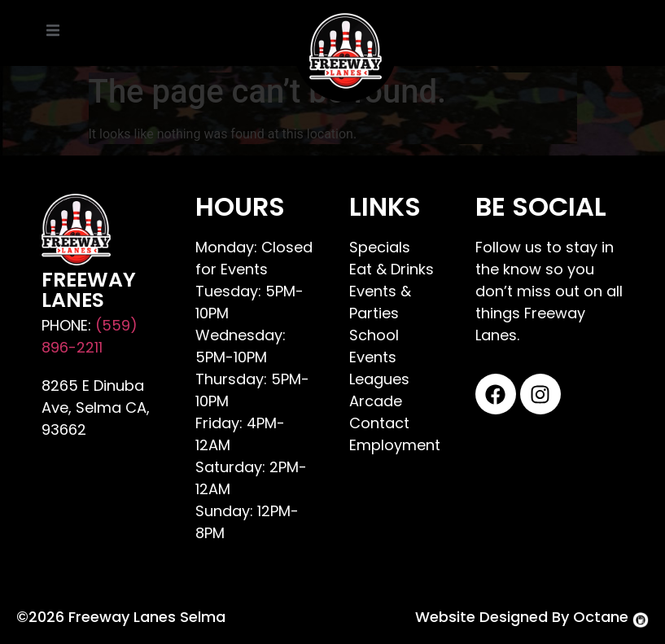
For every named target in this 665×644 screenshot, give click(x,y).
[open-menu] (53, 33)
